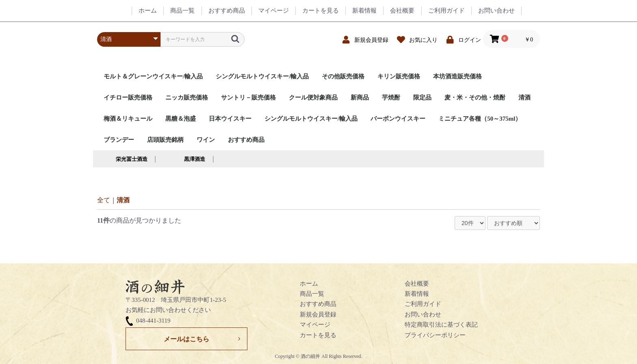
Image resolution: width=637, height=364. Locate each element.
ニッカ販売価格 (187, 97)
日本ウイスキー (230, 119)
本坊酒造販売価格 (457, 76)
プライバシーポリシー (435, 335)
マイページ (315, 325)
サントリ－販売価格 (248, 97)
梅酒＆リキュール (128, 119)
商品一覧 (312, 294)
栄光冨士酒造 (132, 159)
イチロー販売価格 (128, 97)
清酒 (524, 97)
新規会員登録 (318, 314)
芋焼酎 (391, 97)
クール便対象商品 (313, 97)
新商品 (360, 97)
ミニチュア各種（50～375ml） (480, 119)
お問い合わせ (423, 314)
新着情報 (417, 294)
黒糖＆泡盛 (181, 119)
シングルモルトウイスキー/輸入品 (262, 76)
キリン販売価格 (399, 76)
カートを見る (318, 335)
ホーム (309, 284)
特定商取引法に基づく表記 (441, 325)
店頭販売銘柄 (165, 140)
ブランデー (119, 140)
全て (104, 200)
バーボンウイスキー (398, 119)
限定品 (422, 97)
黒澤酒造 (195, 159)
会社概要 (417, 284)
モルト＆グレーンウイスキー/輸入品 (153, 76)
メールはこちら (186, 339)
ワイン (206, 140)
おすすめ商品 (246, 140)
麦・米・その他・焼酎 (475, 97)
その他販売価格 (343, 76)
